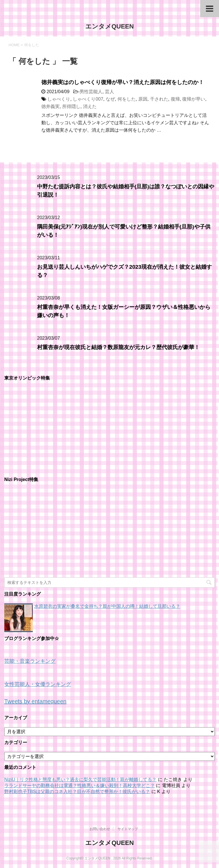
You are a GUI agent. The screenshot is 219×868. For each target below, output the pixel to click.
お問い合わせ (100, 829)
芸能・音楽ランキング (30, 661)
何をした (127, 99)
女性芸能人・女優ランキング (38, 684)
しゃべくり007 (88, 99)
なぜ (110, 99)
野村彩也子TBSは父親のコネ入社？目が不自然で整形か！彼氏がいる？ (77, 791)
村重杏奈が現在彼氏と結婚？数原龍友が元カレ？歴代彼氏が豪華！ (118, 347)
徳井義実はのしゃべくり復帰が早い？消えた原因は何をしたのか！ (123, 82)
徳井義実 (50, 106)
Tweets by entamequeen (35, 701)
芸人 (109, 92)
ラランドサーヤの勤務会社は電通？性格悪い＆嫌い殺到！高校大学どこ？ (80, 786)
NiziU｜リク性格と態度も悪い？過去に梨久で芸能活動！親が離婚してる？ (80, 780)
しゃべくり (59, 99)
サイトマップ (128, 829)
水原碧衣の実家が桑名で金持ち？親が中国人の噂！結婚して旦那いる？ (107, 606)
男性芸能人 (91, 92)
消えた (90, 106)
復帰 (175, 99)
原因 (143, 99)
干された (159, 99)
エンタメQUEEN (109, 26)
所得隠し (71, 106)
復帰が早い (194, 99)
